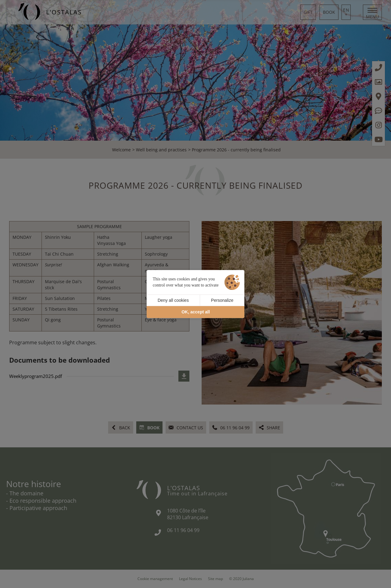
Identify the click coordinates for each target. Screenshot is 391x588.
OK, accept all (196, 312)
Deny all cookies (173, 300)
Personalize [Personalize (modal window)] (222, 300)
